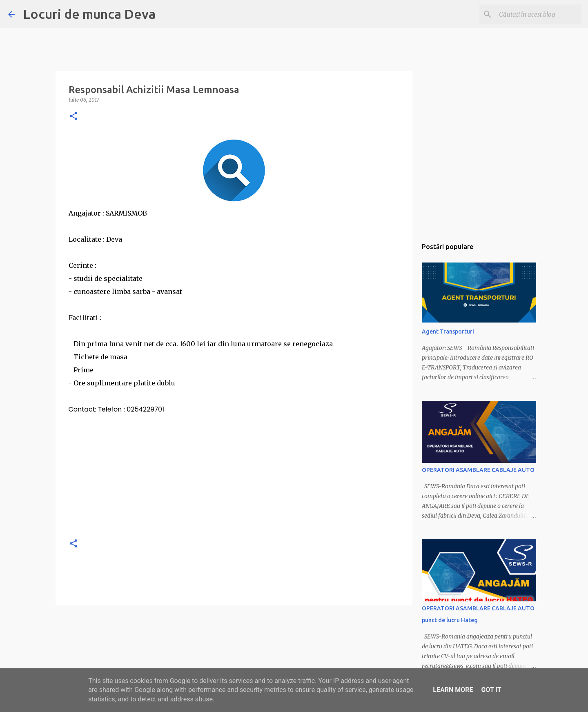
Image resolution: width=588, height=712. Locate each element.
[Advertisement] (234, 473)
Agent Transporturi (448, 332)
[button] (73, 117)
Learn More (453, 690)
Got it (491, 690)
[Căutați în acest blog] (539, 14)
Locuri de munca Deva (89, 14)
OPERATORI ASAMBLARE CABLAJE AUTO (478, 470)
